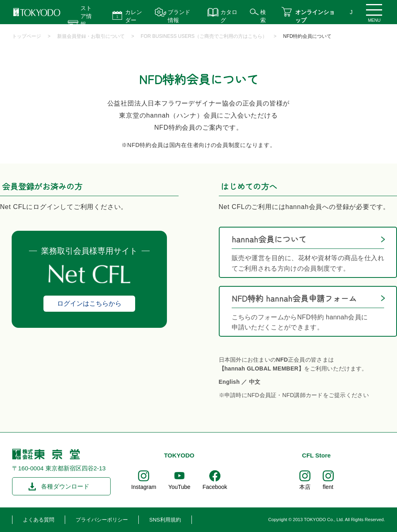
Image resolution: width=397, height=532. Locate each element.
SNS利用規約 (165, 520)
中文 (255, 382)
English (229, 382)
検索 (263, 16)
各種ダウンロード (65, 486)
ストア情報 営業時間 (86, 24)
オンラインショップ (315, 16)
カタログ (229, 16)
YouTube (179, 487)
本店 (305, 487)
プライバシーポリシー (102, 520)
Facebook (215, 487)
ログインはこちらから (89, 303)
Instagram (144, 487)
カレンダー (134, 16)
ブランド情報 (179, 16)
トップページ (27, 36)
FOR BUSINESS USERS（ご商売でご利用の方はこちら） (204, 36)
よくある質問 (39, 520)
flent (328, 487)
